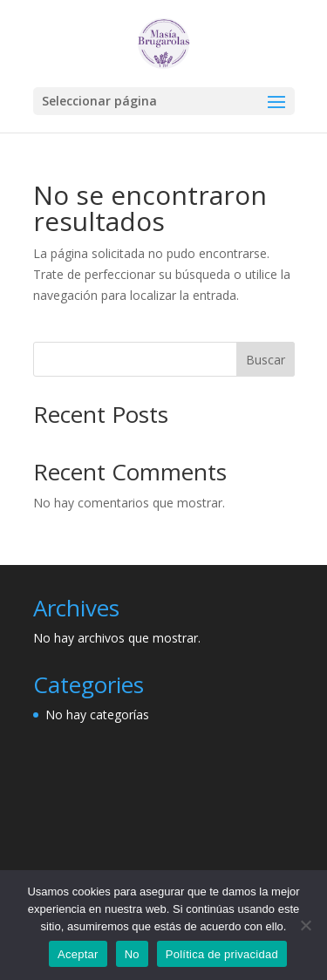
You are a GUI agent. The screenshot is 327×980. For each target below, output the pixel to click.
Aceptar (78, 954)
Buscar (266, 360)
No (132, 954)
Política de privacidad (222, 954)
